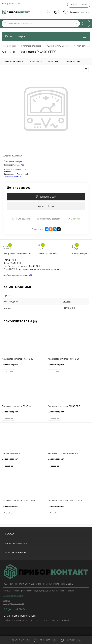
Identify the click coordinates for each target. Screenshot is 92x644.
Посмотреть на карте (13, 595)
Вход (4, 4)
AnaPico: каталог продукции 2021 (19, 275)
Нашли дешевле (21, 219)
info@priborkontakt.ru (12, 176)
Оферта (7, 601)
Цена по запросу (19, 188)
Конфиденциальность (14, 604)
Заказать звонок (79, 5)
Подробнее (8, 371)
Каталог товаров (46, 36)
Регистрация (14, 4)
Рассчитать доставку (49, 219)
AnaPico (21, 165)
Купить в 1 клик (46, 206)
